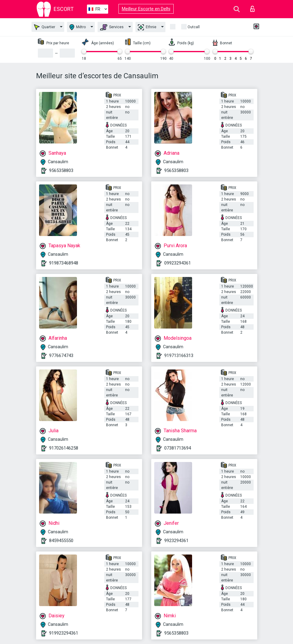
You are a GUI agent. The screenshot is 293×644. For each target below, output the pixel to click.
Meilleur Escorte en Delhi (146, 9)
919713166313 (179, 356)
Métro (78, 27)
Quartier (45, 27)
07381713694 (178, 448)
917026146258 (64, 448)
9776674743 (61, 356)
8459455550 (61, 541)
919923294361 (64, 633)
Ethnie (147, 27)
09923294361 (178, 263)
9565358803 (61, 170)
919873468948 (64, 263)
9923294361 (176, 541)
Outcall (194, 27)
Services (112, 27)
